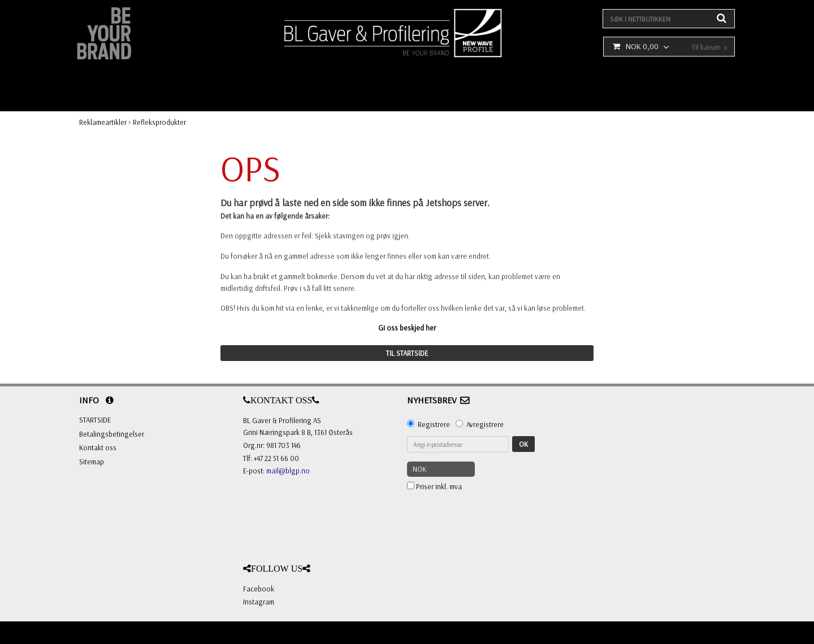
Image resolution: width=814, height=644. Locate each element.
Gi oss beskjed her (407, 328)
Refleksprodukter (159, 122)
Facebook (259, 589)
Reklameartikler (103, 122)
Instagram (259, 602)
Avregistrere (485, 424)
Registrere (434, 424)
